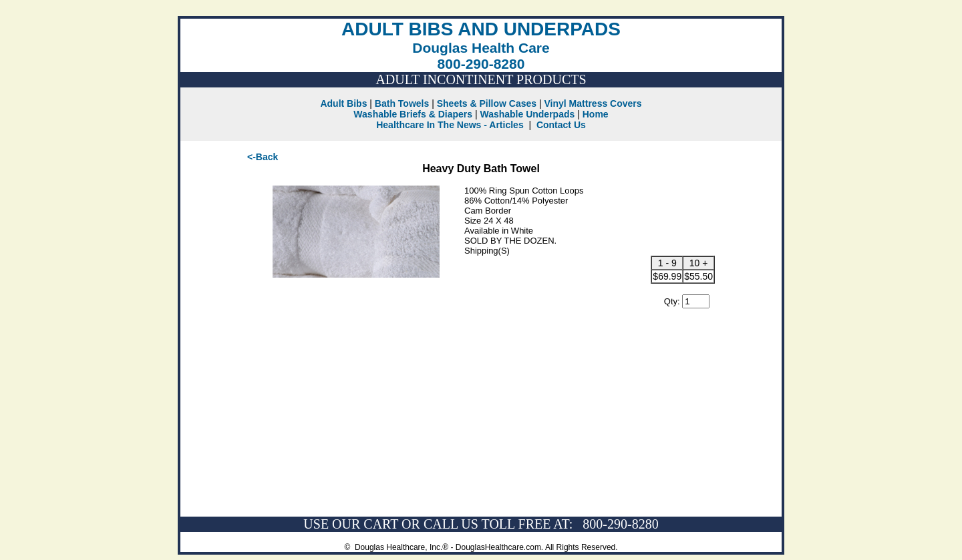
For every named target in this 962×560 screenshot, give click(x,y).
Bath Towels (402, 103)
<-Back (263, 157)
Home (596, 114)
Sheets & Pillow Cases (487, 103)
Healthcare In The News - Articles (450, 125)
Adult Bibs (343, 103)
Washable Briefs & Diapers (413, 114)
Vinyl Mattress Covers (593, 103)
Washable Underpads (527, 114)
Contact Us (561, 125)
